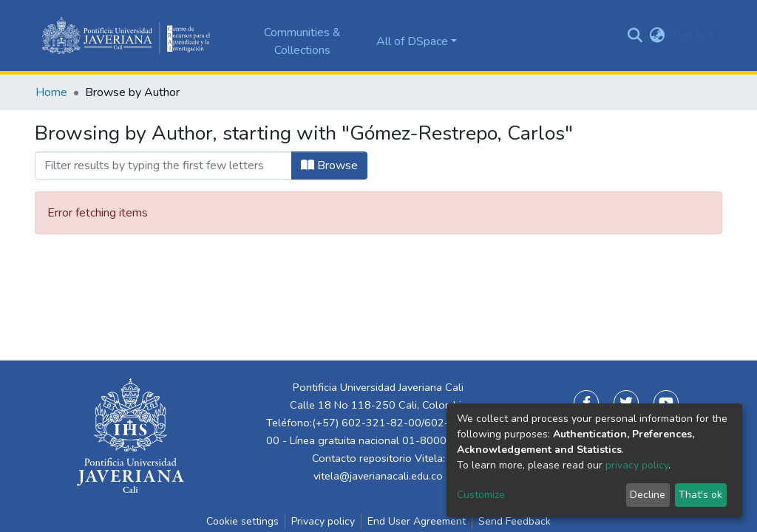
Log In (689, 35)
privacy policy (637, 465)
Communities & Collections (302, 41)
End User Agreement (417, 521)
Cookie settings (242, 521)
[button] (658, 35)
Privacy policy (323, 521)
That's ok (700, 495)
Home (51, 92)
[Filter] (163, 166)
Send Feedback (515, 521)
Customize (481, 495)
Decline (648, 495)
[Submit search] (635, 35)
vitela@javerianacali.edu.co (378, 476)
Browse (329, 166)
